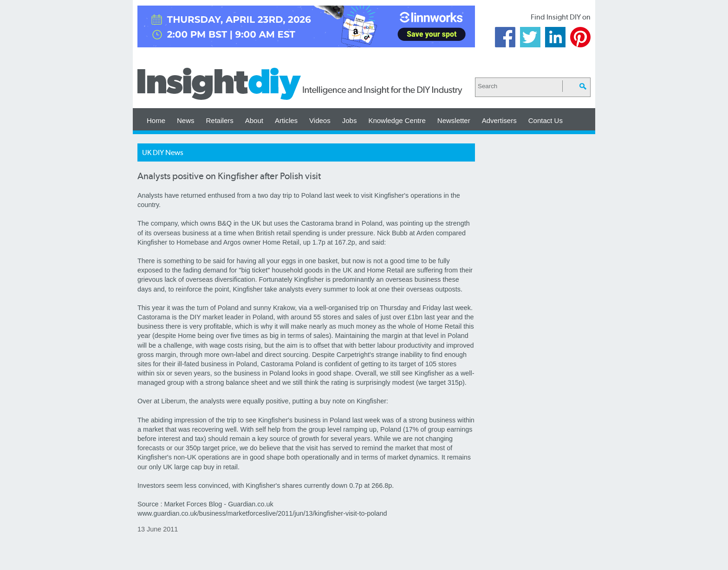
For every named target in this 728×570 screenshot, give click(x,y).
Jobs (350, 120)
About (254, 120)
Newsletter (454, 120)
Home (156, 120)
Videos (320, 120)
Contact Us (546, 120)
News (186, 120)
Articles (286, 120)
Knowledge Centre (397, 120)
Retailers (220, 120)
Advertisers (499, 120)
